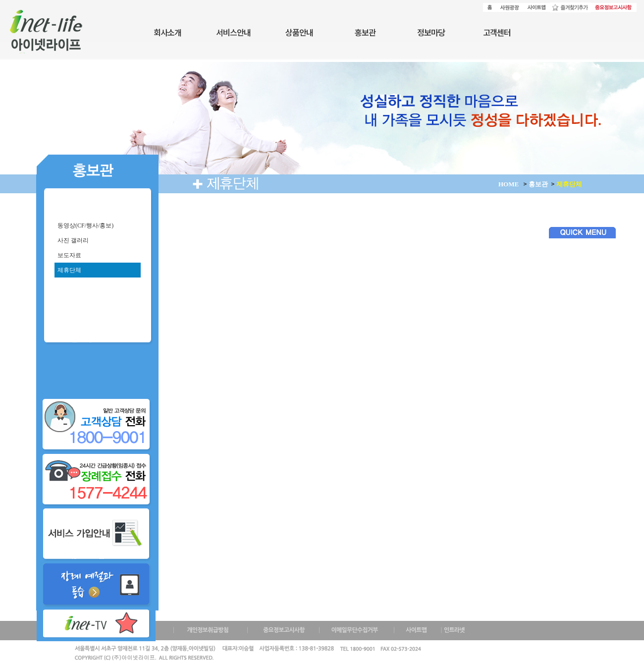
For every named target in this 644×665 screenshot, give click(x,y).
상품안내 (299, 32)
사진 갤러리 (72, 240)
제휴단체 (68, 270)
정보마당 (431, 32)
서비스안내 (233, 32)
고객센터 (497, 32)
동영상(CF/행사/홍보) (84, 225)
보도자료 (68, 255)
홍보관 (365, 32)
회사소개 (167, 32)
